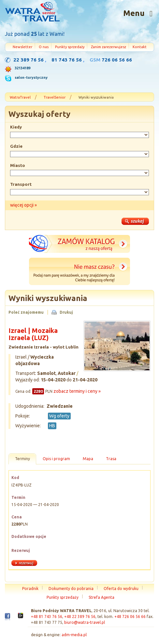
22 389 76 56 (29, 60)
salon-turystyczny (31, 77)
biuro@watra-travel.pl (85, 622)
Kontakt (140, 47)
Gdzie (16, 146)
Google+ (21, 617)
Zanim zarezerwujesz (108, 47)
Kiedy (16, 127)
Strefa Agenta (101, 597)
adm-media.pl (74, 635)
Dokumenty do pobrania (71, 589)
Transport (21, 184)
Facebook (7, 618)
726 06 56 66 (117, 60)
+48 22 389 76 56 (80, 617)
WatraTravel (20, 97)
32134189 (22, 68)
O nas (44, 47)
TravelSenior (55, 97)
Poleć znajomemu (26, 312)
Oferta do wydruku (121, 589)
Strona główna (32, 13)
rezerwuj (24, 563)
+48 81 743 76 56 (47, 617)
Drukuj (66, 312)
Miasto (18, 165)
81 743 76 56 (67, 60)
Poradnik (30, 589)
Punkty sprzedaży (70, 47)
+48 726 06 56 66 (130, 617)
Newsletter (22, 47)
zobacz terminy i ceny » (77, 391)
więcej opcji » (23, 205)
